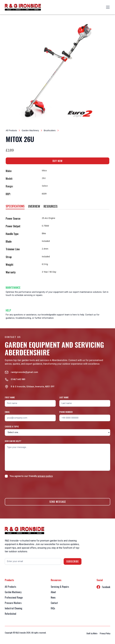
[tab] (15, 206)
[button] (107, 7)
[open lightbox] (57, 71)
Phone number (66, 412)
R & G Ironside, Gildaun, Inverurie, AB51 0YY (33, 387)
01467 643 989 (18, 379)
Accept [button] (15, 637)
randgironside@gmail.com (24, 372)
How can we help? (13, 441)
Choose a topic (12, 426)
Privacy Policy (86, 627)
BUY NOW (57, 161)
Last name (64, 397)
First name (10, 397)
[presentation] (28, 487)
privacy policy (45, 476)
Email (7, 412)
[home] (23, 7)
